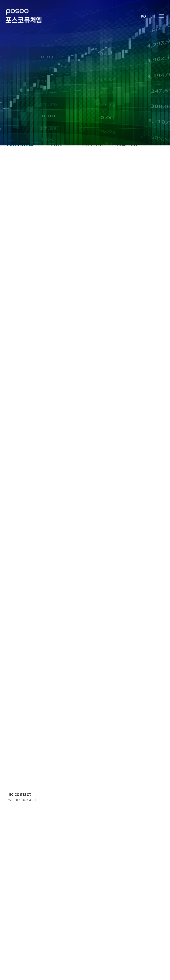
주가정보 (58, 159)
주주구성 (93, 159)
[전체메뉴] (162, 16)
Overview (20, 159)
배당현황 (127, 159)
